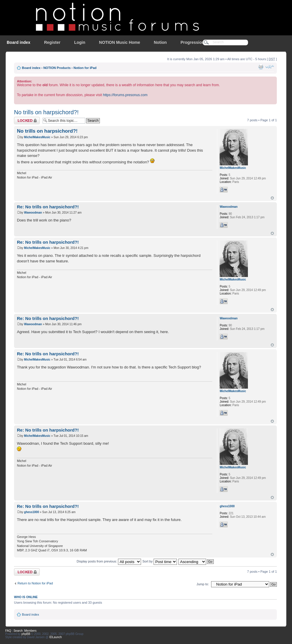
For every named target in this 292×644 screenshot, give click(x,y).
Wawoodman (33, 213)
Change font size (270, 67)
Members (30, 631)
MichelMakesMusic (37, 137)
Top (272, 198)
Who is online (26, 597)
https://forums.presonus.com (125, 95)
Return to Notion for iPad (35, 583)
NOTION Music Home (120, 42)
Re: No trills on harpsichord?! (48, 207)
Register (52, 42)
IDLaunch (56, 637)
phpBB (26, 634)
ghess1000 (31, 512)
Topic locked (27, 121)
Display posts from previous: (109, 561)
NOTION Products (57, 68)
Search (18, 631)
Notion (160, 42)
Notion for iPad (85, 68)
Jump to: (203, 584)
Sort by (160, 561)
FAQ (8, 631)
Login (80, 42)
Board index (19, 42)
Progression (192, 42)
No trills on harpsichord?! (46, 112)
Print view (261, 67)
